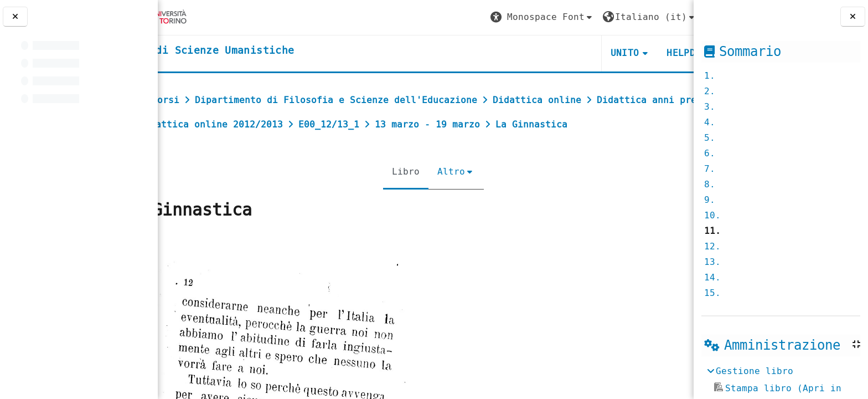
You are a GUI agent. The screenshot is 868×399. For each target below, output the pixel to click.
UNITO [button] (561, 53)
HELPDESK (626, 53)
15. (712, 293)
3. (710, 107)
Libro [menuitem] (398, 196)
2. (710, 91)
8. (710, 184)
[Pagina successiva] (690, 275)
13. (712, 262)
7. (710, 169)
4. (710, 122)
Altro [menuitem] (443, 196)
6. (710, 153)
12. (712, 246)
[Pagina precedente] (161, 275)
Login (663, 17)
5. (710, 138)
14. (712, 277)
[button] (479, 17)
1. (710, 76)
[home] (251, 51)
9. (710, 200)
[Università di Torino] (201, 17)
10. (712, 215)
